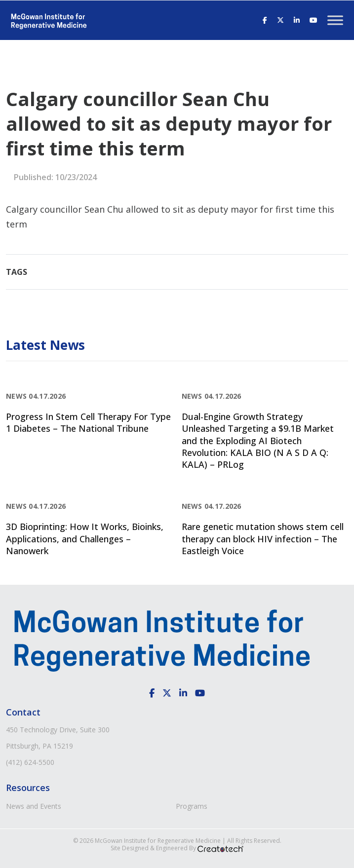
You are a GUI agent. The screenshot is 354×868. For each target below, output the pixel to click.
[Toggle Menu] (335, 20)
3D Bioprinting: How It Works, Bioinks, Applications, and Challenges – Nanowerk (85, 539)
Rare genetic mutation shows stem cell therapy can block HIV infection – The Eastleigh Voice (263, 539)
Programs (192, 806)
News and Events (34, 806)
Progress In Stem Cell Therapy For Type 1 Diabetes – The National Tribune (88, 422)
